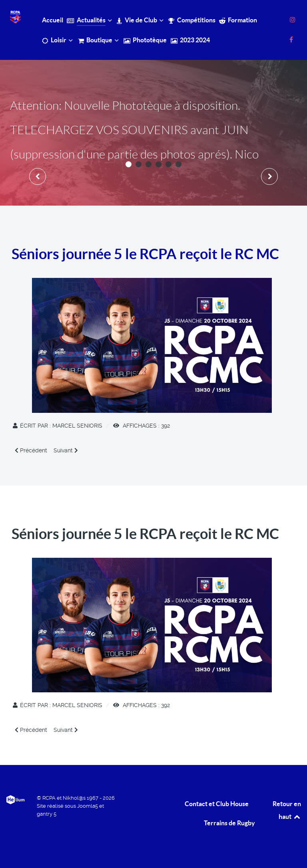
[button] (129, 164)
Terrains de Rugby (229, 823)
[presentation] (38, 176)
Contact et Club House (217, 804)
